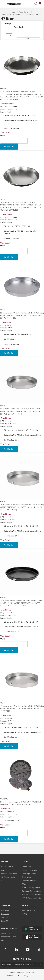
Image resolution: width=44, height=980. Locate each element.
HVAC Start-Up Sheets (31, 887)
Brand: (7, 104)
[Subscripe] (39, 964)
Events (4, 940)
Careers (4, 870)
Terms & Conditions (17, 973)
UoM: (3, 135)
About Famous (7, 867)
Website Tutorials (29, 881)
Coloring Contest (29, 874)
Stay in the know (22, 959)
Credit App (26, 867)
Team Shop (26, 877)
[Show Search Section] (36, 4)
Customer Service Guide (32, 891)
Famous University (29, 870)
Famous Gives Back (9, 874)
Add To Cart (9, 146)
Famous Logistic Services (32, 894)
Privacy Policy (30, 973)
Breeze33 (5, 914)
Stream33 (5, 910)
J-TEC (4, 881)
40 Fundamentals (8, 877)
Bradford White (28, 910)
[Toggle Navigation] (3, 4)
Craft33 (4, 917)
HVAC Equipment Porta (31, 898)
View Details (5, 132)
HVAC (25, 914)
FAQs (24, 884)
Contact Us (6, 933)
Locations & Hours (8, 937)
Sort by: (7, 24)
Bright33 (5, 921)
